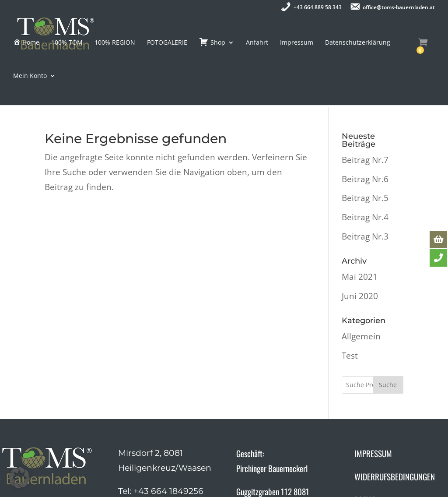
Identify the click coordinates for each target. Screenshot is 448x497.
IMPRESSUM (373, 395)
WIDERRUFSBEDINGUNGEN (395, 418)
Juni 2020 (360, 238)
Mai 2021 (360, 219)
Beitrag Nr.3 (365, 178)
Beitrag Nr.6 (365, 121)
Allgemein (361, 278)
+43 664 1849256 (168, 433)
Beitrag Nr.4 (365, 159)
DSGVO (365, 441)
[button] (19, 478)
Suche (388, 326)
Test (350, 297)
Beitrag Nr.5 (365, 140)
